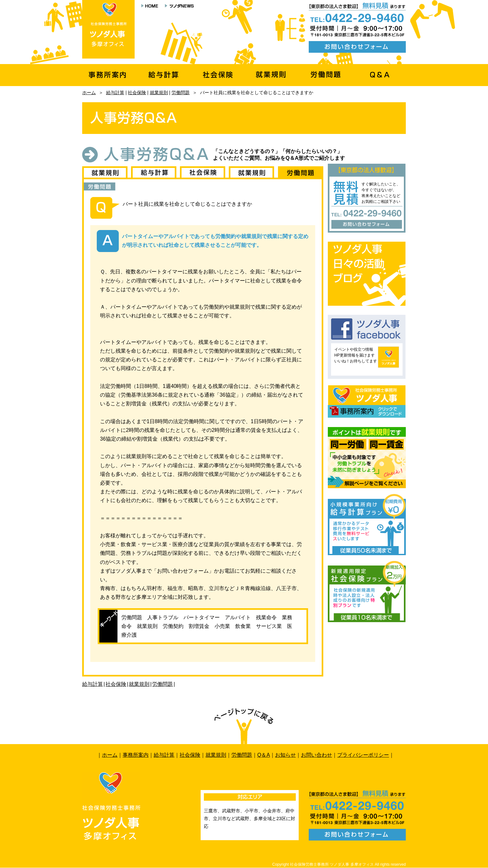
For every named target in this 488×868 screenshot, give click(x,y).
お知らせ (285, 755)
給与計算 (115, 93)
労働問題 (181, 93)
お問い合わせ (316, 755)
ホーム (89, 93)
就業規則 (159, 93)
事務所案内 (136, 755)
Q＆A (264, 755)
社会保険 (137, 93)
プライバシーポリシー (363, 755)
